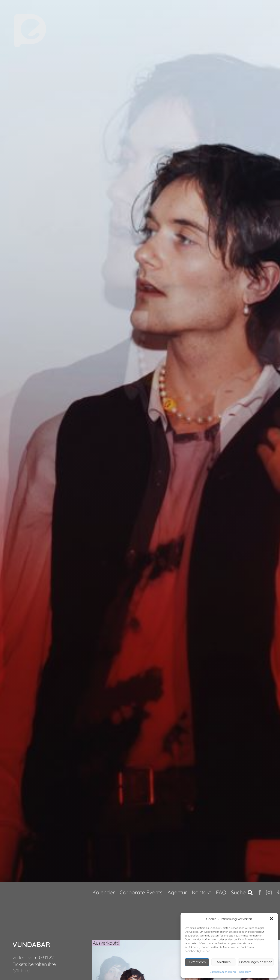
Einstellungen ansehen (256, 962)
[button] (271, 919)
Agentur (177, 892)
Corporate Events (141, 892)
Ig (268, 893)
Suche (238, 892)
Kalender (104, 892)
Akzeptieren (197, 962)
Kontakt (201, 892)
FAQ (221, 892)
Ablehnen (224, 962)
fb (260, 892)
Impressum (244, 972)
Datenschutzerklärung (223, 972)
